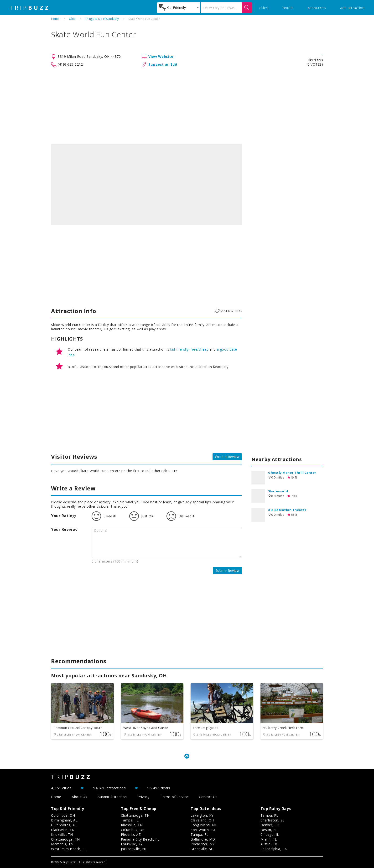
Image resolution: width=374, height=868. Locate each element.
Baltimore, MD (203, 839)
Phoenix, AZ (131, 834)
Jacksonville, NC (134, 849)
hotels (288, 8)
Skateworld (278, 491)
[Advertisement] (187, 106)
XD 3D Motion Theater (287, 510)
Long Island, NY (204, 825)
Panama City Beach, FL (140, 839)
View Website (161, 56)
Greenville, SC (202, 849)
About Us (79, 797)
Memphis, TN (62, 844)
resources (317, 8)
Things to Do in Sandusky (102, 19)
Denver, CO (270, 825)
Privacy (144, 797)
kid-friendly (179, 349)
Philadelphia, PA (274, 849)
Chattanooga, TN (65, 839)
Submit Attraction (112, 797)
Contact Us (208, 797)
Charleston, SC (273, 820)
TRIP (30, 8)
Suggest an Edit (163, 64)
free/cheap (200, 349)
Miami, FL (269, 839)
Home (55, 19)
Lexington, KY (202, 815)
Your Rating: (64, 516)
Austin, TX (269, 844)
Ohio (72, 19)
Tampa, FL (130, 820)
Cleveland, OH (202, 820)
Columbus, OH (63, 815)
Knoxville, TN (62, 834)
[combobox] (179, 8)
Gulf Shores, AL (64, 825)
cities (264, 8)
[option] (146, 185)
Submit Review (228, 571)
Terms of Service (174, 797)
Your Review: (64, 529)
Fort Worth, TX (203, 830)
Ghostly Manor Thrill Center (292, 473)
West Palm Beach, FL (69, 849)
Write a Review (227, 457)
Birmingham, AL (64, 820)
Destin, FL (269, 830)
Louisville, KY (132, 844)
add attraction (352, 8)
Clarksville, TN (63, 830)
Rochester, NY (203, 844)
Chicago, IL (270, 834)
